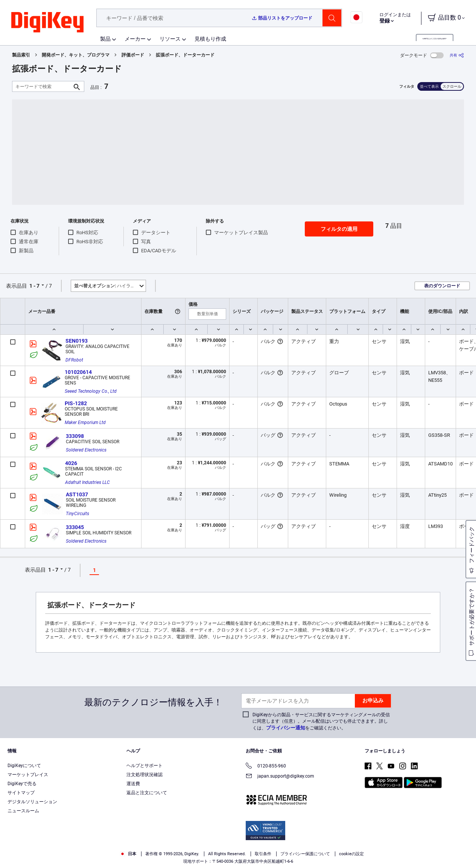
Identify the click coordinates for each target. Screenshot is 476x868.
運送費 (133, 784)
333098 (75, 436)
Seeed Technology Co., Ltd (91, 391)
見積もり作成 (210, 39)
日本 (128, 854)
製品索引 (21, 55)
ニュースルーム (23, 811)
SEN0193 (77, 341)
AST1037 (77, 494)
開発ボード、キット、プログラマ (76, 55)
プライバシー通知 (286, 728)
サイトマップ (21, 793)
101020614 (78, 372)
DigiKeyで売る (22, 784)
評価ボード (133, 55)
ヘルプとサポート (144, 766)
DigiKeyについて (24, 766)
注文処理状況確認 (144, 775)
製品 (105, 39)
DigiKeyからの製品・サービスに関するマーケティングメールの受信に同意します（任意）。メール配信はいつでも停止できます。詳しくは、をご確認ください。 (321, 721)
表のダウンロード (442, 286)
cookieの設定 (351, 854)
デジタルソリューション (32, 802)
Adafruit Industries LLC (87, 482)
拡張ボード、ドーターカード (185, 55)
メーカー (135, 39)
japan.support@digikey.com (280, 777)
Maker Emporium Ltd (85, 423)
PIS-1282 (76, 403)
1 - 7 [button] (34, 286)
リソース (170, 39)
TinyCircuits (78, 514)
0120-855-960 (266, 767)
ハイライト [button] (107, 286)
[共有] (457, 55)
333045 (75, 527)
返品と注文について (147, 793)
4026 (71, 463)
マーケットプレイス (28, 775)
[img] (47, 23)
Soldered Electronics (86, 450)
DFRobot (74, 360)
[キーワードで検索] (42, 86)
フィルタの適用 (339, 229)
